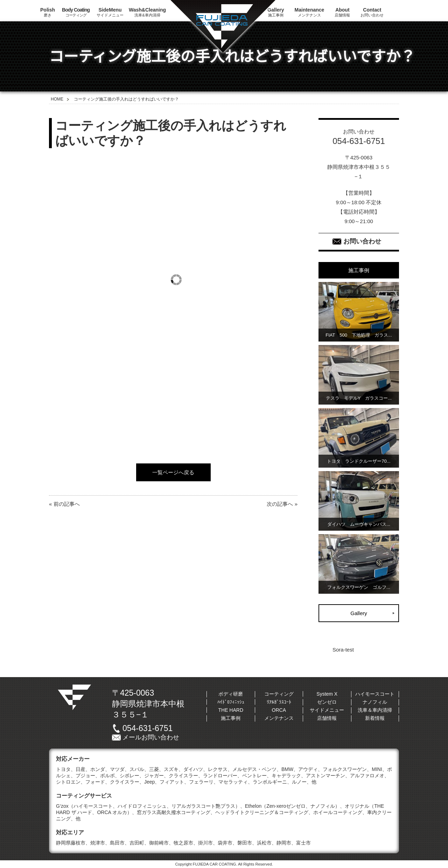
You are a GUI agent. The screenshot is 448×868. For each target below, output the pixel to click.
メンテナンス (310, 12)
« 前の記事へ (64, 504)
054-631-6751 (148, 728)
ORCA (279, 710)
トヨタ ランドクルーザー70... (359, 461)
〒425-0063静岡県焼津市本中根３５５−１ (148, 704)
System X (327, 694)
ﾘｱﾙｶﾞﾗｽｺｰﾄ (279, 702)
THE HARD (231, 710)
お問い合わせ (372, 12)
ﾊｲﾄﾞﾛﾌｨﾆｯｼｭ (231, 702)
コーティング (76, 12)
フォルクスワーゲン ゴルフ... (359, 587)
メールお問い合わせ (151, 737)
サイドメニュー (110, 12)
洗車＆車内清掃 (375, 710)
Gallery (359, 613)
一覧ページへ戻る (173, 472)
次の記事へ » (282, 504)
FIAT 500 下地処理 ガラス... (359, 335)
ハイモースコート (375, 694)
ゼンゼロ (327, 702)
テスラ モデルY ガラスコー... (359, 398)
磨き (48, 12)
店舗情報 (342, 12)
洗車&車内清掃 (147, 12)
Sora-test (343, 650)
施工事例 (231, 718)
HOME (57, 99)
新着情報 (375, 718)
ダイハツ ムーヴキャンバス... (359, 524)
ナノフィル (375, 702)
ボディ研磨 (231, 694)
